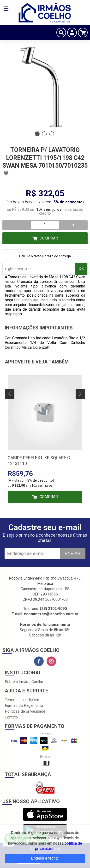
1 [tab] (37, 134)
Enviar (73, 554)
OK (81, 269)
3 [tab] (52, 134)
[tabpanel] (45, 86)
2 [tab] (44, 134)
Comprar (49, 238)
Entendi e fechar (45, 858)
